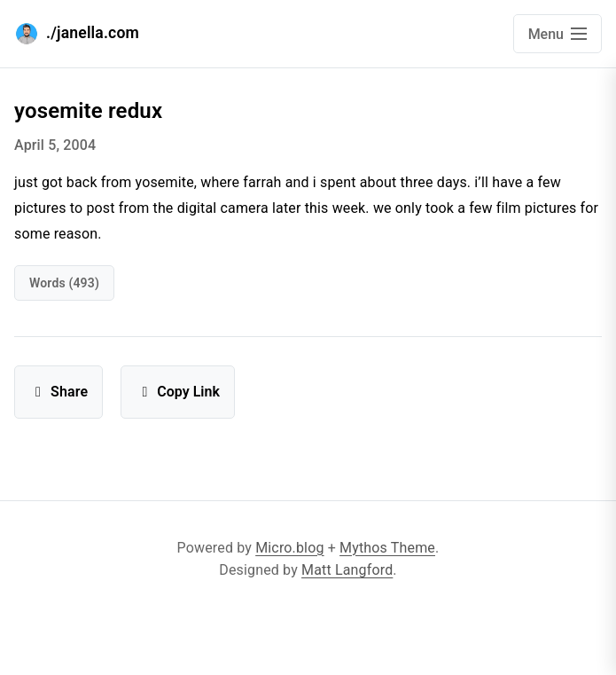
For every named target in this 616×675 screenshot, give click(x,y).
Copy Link (178, 392)
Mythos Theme (387, 548)
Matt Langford (347, 570)
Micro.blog (289, 548)
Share (58, 392)
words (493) (64, 283)
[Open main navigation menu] (558, 34)
